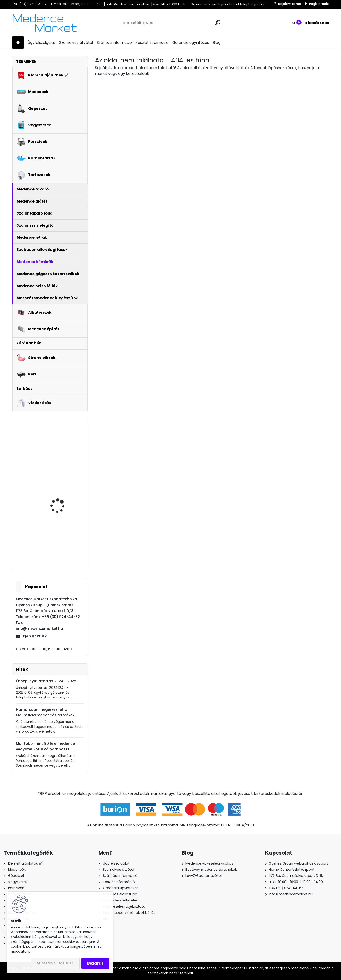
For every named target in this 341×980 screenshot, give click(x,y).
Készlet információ (152, 42)
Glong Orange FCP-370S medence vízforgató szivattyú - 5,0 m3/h (64, 446)
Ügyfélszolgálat (42, 42)
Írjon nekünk (34, 636)
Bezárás (95, 963)
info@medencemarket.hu (291, 894)
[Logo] (45, 23)
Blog (217, 42)
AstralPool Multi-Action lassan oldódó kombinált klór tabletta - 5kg (63, 495)
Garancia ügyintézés (191, 42)
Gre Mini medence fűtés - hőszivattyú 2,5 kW (63, 536)
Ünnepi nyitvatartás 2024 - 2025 (46, 681)
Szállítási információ (114, 42)
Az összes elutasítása (55, 963)
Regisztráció (319, 4)
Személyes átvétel (76, 42)
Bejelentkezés (289, 4)
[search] (218, 23)
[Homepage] (18, 43)
